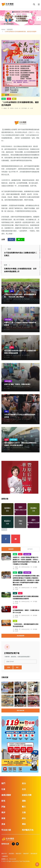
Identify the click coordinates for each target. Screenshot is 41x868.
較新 (7, 249)
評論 (3, 807)
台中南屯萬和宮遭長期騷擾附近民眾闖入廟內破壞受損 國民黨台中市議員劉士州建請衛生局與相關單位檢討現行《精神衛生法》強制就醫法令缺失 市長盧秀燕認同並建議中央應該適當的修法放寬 (26, 580)
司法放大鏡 (6, 830)
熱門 (15, 607)
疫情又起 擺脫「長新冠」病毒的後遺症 (17, 384)
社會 (6, 348)
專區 (24, 824)
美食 (3, 824)
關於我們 (19, 854)
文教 (15, 621)
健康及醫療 (8, 320)
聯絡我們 (26, 854)
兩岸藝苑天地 (28, 830)
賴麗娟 (17, 615)
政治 (4, 99)
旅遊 (3, 818)
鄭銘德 (8, 355)
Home (3, 29)
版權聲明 (5, 856)
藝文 (14, 99)
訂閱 (9, 667)
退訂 (17, 667)
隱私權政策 (34, 854)
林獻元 (5, 108)
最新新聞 (10, 29)
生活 (9, 99)
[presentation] (2, 18)
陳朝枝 (17, 629)
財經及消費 (13, 440)
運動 (12, 291)
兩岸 (3, 812)
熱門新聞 (30, 549)
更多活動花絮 (21, 710)
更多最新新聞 (21, 636)
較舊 (7, 265)
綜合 (24, 818)
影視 (3, 801)
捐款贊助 (11, 854)
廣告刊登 (4, 854)
